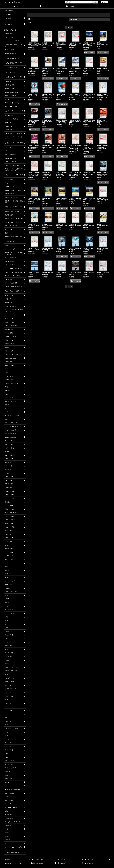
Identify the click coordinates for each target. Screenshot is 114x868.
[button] (97, 6)
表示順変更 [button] (73, 19)
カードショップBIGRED (12, 2)
